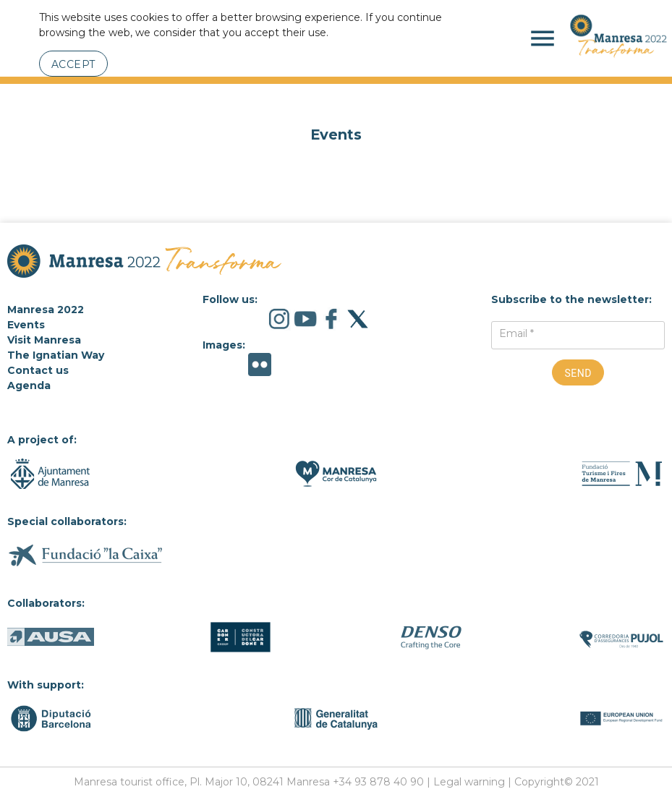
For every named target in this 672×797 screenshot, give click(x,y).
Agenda (29, 385)
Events (26, 325)
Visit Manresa (44, 340)
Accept (73, 64)
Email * (516, 333)
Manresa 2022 (46, 310)
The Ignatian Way (56, 355)
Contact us (38, 370)
